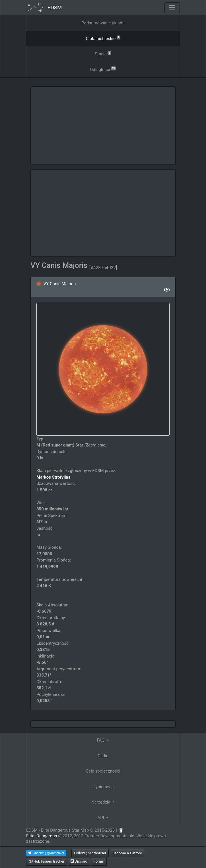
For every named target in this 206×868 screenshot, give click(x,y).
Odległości (103, 69)
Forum (99, 861)
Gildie (103, 756)
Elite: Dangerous (42, 836)
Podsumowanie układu (103, 23)
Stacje (103, 54)
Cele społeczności (103, 771)
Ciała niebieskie (103, 38)
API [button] (101, 818)
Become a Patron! (127, 853)
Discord (79, 861)
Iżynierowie (103, 787)
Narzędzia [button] (101, 802)
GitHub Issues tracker (47, 861)
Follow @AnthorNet (90, 853)
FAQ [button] (101, 740)
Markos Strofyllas (53, 477)
